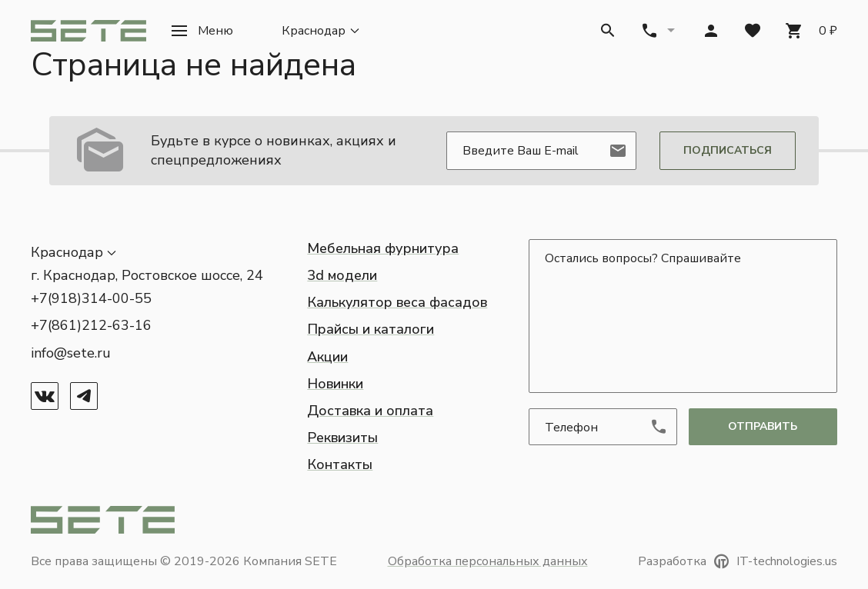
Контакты (340, 464)
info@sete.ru (71, 353)
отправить (763, 426)
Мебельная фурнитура (383, 248)
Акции (327, 357)
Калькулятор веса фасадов (397, 302)
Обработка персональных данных (488, 561)
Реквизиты (342, 438)
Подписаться (728, 150)
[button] (202, 31)
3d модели (342, 275)
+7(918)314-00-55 (91, 298)
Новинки (335, 384)
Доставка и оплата (370, 411)
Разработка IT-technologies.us (738, 561)
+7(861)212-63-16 (91, 325)
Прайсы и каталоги (371, 329)
